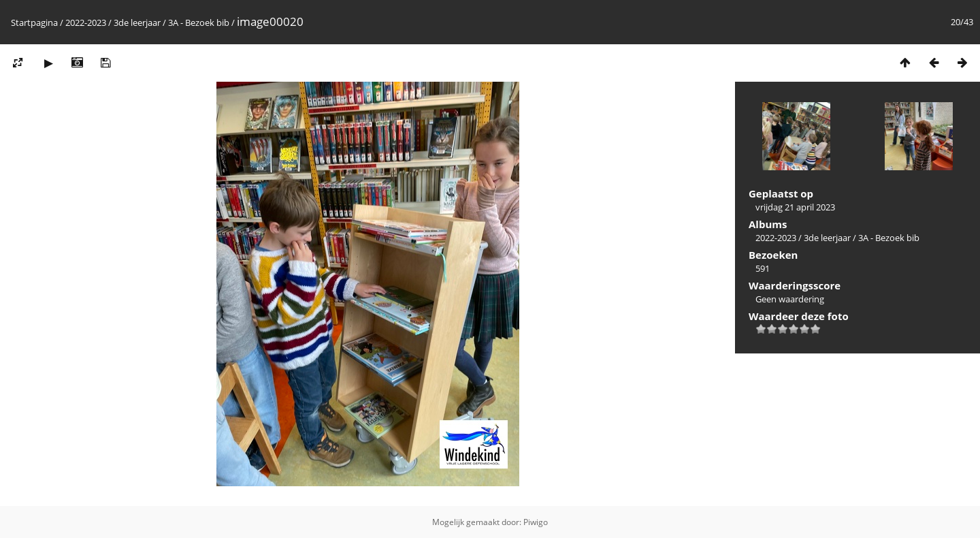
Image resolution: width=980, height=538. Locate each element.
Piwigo (536, 522)
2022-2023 (86, 22)
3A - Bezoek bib (199, 22)
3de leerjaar (137, 22)
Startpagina (34, 22)
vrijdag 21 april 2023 (795, 207)
